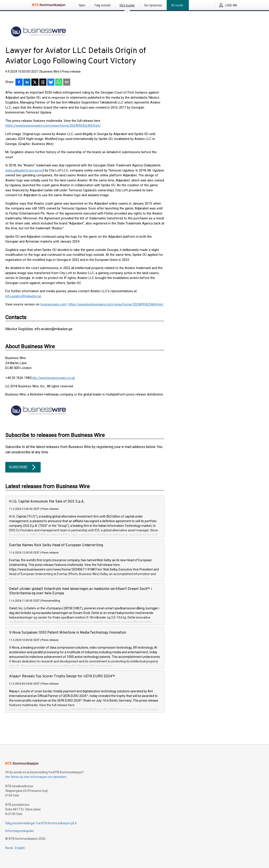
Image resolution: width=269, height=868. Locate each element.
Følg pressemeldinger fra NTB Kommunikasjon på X (41, 823)
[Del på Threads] (43, 83)
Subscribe (23, 467)
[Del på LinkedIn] (27, 83)
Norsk (9, 848)
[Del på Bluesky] (51, 83)
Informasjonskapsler (20, 831)
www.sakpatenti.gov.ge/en (24, 170)
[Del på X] (35, 83)
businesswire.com (54, 304)
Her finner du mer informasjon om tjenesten (36, 777)
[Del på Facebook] (19, 83)
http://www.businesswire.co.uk (53, 378)
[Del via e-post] (67, 83)
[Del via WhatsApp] (59, 83)
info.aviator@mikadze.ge (23, 296)
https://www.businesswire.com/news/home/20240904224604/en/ (53, 126)
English (20, 848)
